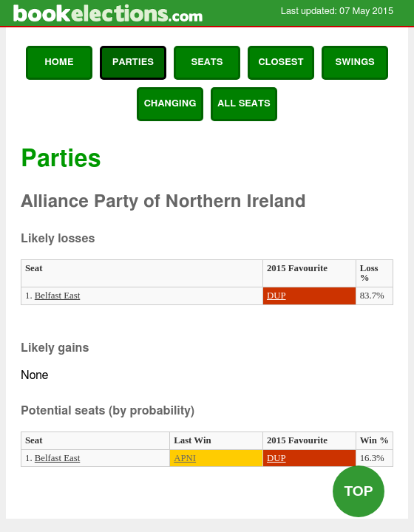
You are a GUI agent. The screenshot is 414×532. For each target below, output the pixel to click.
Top (358, 491)
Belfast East (57, 296)
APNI (185, 458)
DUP (276, 296)
